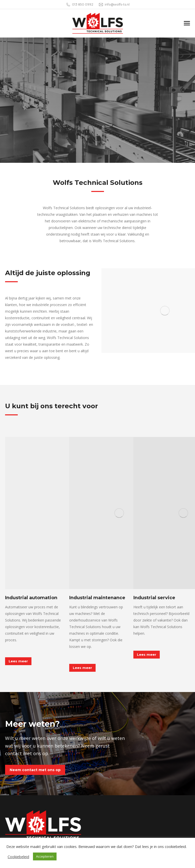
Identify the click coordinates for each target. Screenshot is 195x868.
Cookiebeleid (18, 857)
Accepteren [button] (45, 856)
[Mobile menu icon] (187, 23)
